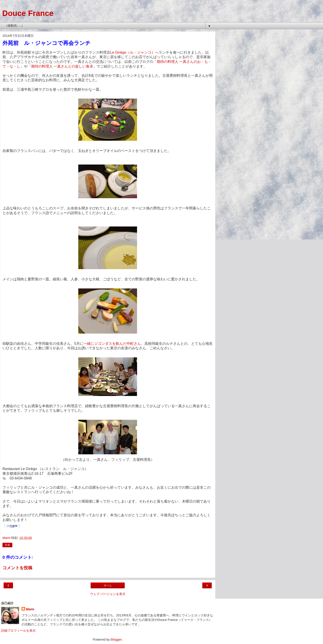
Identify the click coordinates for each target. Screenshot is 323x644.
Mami (30, 609)
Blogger (116, 640)
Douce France (28, 13)
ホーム (108, 585)
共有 (7, 545)
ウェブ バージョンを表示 (108, 594)
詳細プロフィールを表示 (18, 631)
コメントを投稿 (17, 568)
